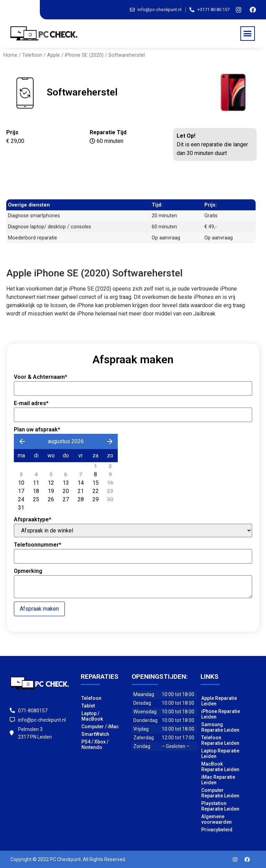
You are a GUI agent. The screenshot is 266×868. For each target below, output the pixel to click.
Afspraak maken (39, 609)
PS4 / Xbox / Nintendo (95, 744)
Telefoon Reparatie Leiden (220, 740)
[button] (248, 34)
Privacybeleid (217, 830)
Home (10, 55)
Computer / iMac (100, 727)
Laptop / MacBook (92, 716)
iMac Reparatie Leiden (218, 780)
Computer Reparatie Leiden (220, 793)
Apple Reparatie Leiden (219, 701)
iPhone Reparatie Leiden (221, 714)
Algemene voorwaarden (216, 819)
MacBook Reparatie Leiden (220, 767)
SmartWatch (95, 734)
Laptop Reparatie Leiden (220, 753)
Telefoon (32, 55)
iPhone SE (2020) (84, 55)
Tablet (88, 706)
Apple (54, 55)
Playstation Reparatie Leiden (220, 806)
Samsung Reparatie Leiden (220, 727)
